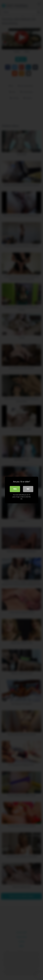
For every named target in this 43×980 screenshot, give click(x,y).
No (28, 489)
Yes (15, 489)
